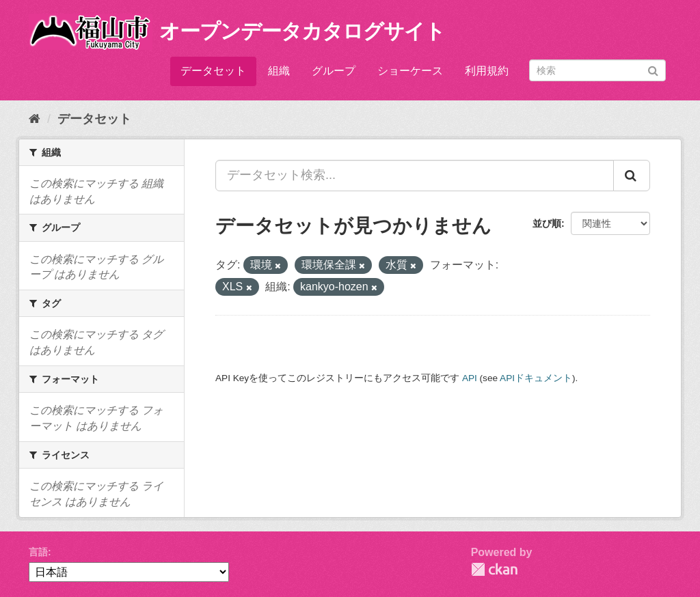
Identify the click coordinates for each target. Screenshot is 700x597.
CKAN (494, 569)
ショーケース (410, 71)
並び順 (547, 223)
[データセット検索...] (415, 176)
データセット (213, 71)
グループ (334, 71)
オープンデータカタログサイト (302, 31)
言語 (38, 552)
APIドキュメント (536, 378)
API (470, 378)
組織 (279, 71)
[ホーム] (35, 119)
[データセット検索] (597, 70)
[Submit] (653, 69)
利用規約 (487, 71)
